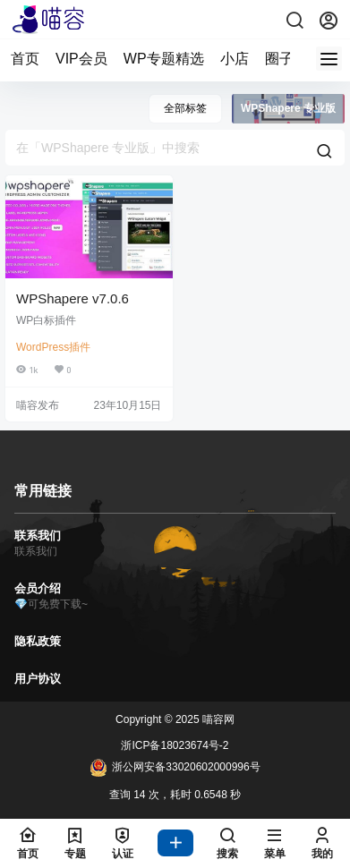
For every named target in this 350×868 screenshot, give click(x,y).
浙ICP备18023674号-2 (175, 745)
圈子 (279, 59)
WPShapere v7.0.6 (73, 298)
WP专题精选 (164, 59)
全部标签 (185, 108)
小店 (235, 59)
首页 (25, 59)
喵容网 (217, 719)
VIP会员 (81, 59)
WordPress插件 (53, 347)
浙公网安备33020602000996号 (175, 768)
